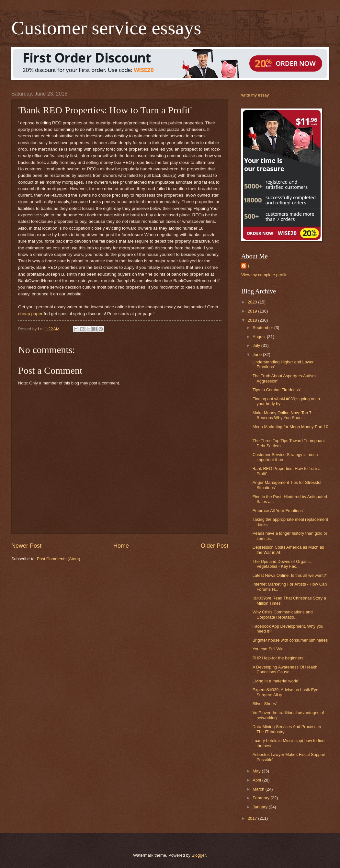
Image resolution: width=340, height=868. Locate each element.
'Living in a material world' (275, 681)
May (257, 771)
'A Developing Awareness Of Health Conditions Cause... (284, 669)
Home (121, 546)
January (261, 807)
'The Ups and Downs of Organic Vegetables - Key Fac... (281, 564)
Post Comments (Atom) (59, 559)
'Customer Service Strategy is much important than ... (285, 457)
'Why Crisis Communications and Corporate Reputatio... (282, 614)
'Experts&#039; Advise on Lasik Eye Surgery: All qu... (285, 692)
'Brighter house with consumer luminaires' (290, 640)
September (263, 328)
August (260, 337)
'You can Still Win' (268, 649)
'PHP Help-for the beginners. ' (279, 658)
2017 (253, 818)
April (257, 780)
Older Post (215, 546)
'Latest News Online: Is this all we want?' (289, 575)
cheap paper (30, 314)
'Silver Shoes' (264, 704)
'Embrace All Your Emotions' (278, 511)
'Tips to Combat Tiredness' (276, 390)
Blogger (199, 855)
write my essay (255, 95)
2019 (253, 311)
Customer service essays (106, 28)
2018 (253, 320)
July (257, 345)
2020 (253, 302)
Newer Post (26, 546)
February (261, 798)
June (258, 354)
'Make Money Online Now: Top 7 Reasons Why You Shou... (282, 415)
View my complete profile (264, 275)
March (259, 789)
